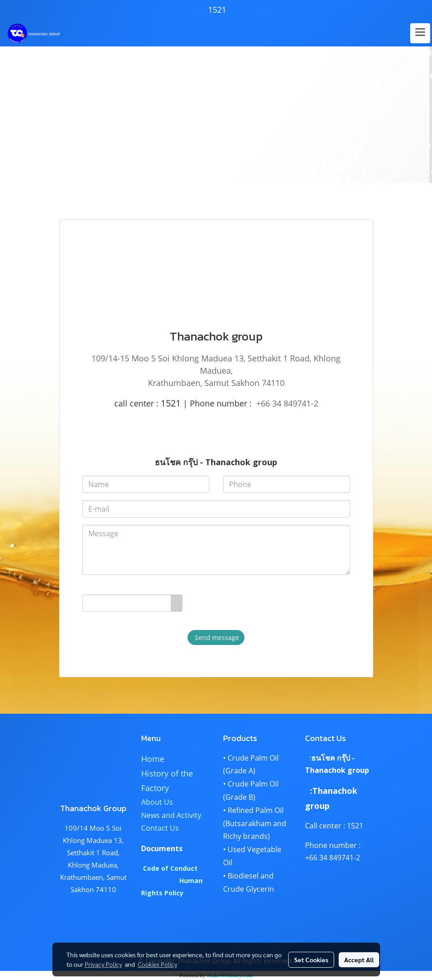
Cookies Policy (158, 964)
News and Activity (171, 815)
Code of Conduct (170, 868)
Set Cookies (311, 960)
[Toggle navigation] (420, 33)
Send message (216, 637)
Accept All (359, 960)
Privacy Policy (103, 964)
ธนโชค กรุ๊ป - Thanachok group (216, 462)
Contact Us (160, 828)
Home (153, 759)
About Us (157, 802)
